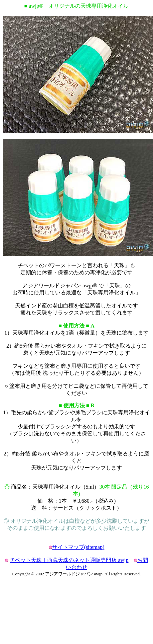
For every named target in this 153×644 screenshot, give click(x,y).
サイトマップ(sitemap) (78, 547)
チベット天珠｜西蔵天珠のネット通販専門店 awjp (69, 560)
